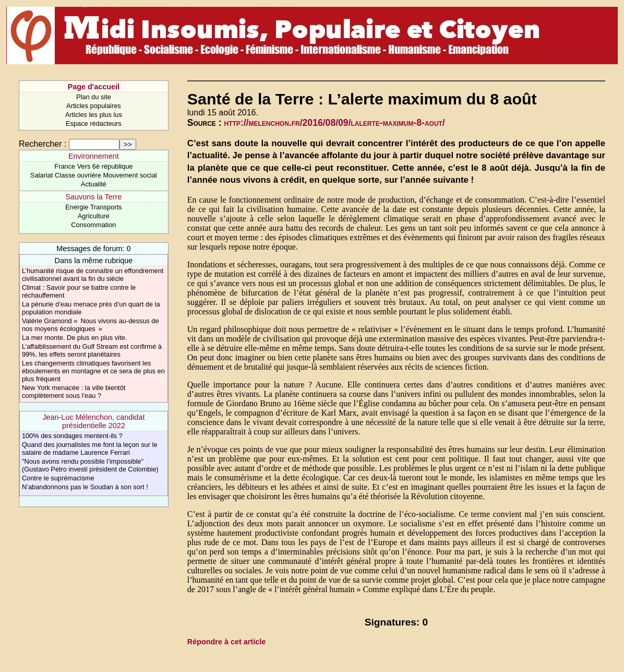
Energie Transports (93, 207)
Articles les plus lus (94, 115)
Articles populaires (94, 106)
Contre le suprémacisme (58, 478)
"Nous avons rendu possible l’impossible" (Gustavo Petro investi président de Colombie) (90, 465)
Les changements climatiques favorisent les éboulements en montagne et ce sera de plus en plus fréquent (93, 371)
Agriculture (94, 216)
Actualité (94, 184)
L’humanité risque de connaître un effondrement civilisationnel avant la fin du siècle (93, 275)
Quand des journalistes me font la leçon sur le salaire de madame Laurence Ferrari (90, 449)
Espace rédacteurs (94, 123)
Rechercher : (43, 144)
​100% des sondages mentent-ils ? (72, 436)
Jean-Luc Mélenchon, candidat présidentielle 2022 (93, 421)
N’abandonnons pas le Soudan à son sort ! (85, 487)
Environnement (94, 156)
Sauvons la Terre (94, 197)
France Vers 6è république (93, 166)
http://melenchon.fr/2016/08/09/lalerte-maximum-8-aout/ (335, 123)
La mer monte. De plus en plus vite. (74, 338)
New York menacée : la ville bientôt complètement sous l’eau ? (74, 392)
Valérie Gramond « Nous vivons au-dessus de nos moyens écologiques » (91, 325)
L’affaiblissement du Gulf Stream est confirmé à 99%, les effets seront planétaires (92, 350)
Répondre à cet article (226, 642)
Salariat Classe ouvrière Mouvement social (94, 175)
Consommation (93, 225)
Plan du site (94, 97)
